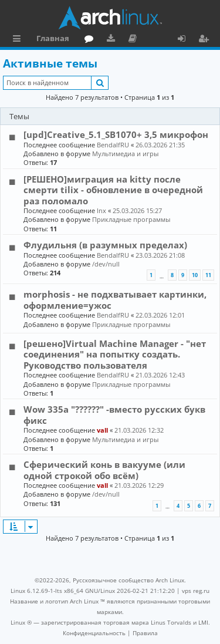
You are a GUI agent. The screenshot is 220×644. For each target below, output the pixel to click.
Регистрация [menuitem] (206, 40)
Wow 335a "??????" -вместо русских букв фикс (114, 414)
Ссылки (19, 40)
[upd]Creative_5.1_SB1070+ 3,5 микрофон (116, 134)
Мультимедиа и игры (125, 154)
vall (102, 430)
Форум (91, 40)
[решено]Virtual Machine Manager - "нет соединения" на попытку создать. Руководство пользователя (115, 354)
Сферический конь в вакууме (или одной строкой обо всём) (104, 470)
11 (208, 275)
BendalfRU (113, 145)
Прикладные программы (131, 219)
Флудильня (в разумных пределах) (105, 245)
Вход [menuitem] (186, 40)
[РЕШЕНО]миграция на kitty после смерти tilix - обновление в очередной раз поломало (113, 190)
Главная (53, 38)
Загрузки (113, 40)
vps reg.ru (196, 591)
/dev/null (106, 264)
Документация (135, 40)
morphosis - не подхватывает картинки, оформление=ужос (115, 299)
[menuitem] (94, 633)
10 (195, 275)
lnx (101, 210)
